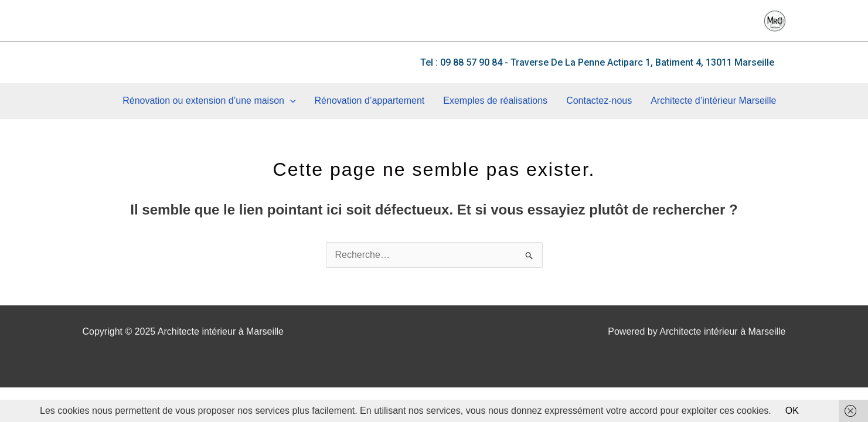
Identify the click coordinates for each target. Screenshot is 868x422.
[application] (290, 101)
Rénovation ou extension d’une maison (209, 101)
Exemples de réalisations (495, 101)
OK (792, 411)
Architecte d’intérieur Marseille (713, 101)
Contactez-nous (599, 101)
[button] (597, 63)
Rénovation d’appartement (370, 101)
